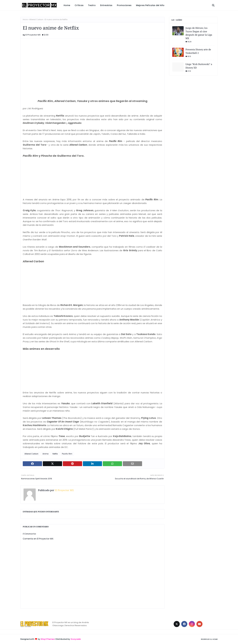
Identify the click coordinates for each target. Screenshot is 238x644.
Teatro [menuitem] (92, 5)
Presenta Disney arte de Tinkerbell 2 (198, 51)
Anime (45, 454)
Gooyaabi (76, 639)
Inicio (25, 19)
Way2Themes (48, 639)
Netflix (55, 454)
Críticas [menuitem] (79, 5)
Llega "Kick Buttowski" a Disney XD (199, 66)
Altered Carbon (36, 19)
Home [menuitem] (67, 5)
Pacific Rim (67, 454)
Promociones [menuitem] (124, 5)
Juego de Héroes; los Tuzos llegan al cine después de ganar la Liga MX (199, 33)
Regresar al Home (209, 639)
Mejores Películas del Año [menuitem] (150, 5)
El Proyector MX (33, 35)
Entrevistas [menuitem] (106, 5)
